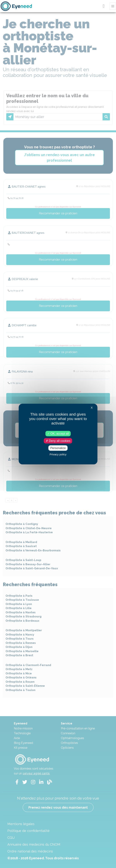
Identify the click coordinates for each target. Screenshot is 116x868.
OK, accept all (58, 433)
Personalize (58, 448)
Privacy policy (58, 454)
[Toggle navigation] (113, 6)
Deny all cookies (58, 441)
